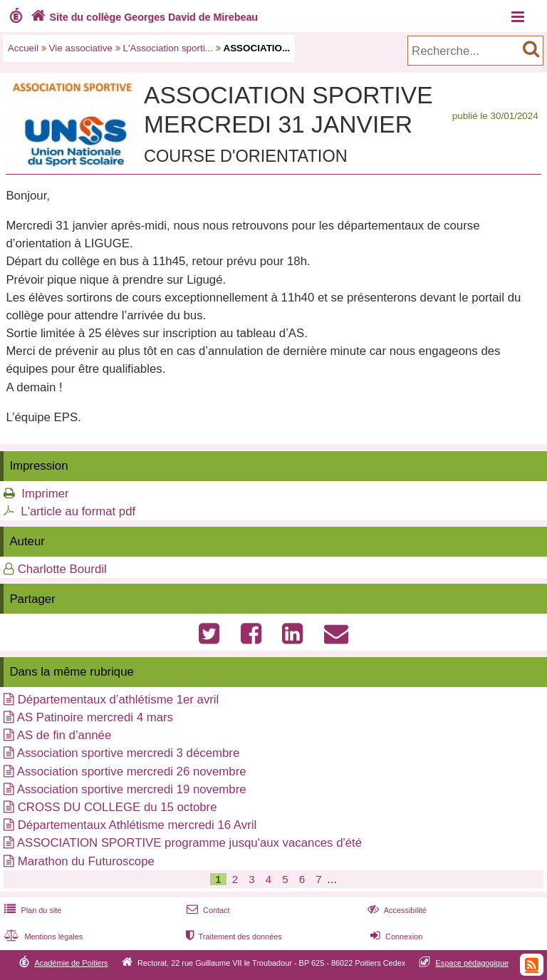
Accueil (23, 48)
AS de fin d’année (64, 735)
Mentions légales (42, 937)
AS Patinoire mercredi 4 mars (95, 717)
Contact (207, 910)
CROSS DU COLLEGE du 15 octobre (118, 807)
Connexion (395, 937)
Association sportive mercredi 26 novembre (132, 772)
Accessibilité (396, 910)
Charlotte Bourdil (62, 569)
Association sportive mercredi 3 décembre (128, 753)
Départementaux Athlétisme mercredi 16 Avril (137, 825)
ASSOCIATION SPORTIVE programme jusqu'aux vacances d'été (189, 843)
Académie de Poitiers (71, 963)
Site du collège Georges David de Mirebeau (143, 17)
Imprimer (45, 494)
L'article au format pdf (78, 511)
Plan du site (31, 910)
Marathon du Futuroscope (86, 861)
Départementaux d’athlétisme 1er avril (119, 700)
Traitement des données (233, 937)
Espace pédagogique (473, 963)
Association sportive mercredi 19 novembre (132, 789)
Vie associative (81, 48)
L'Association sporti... (168, 48)
